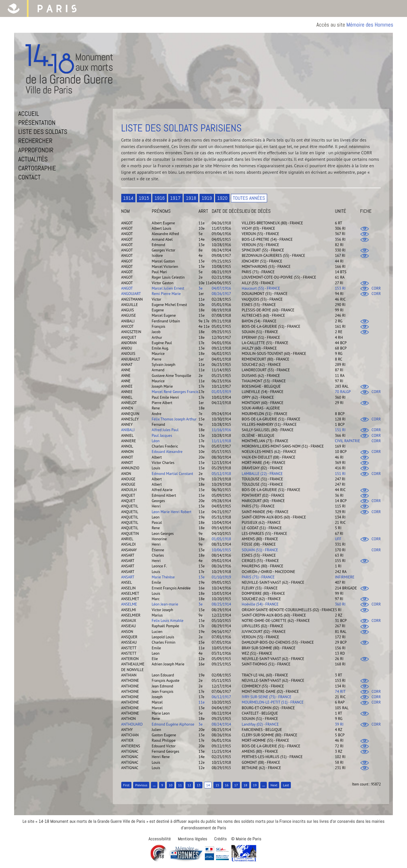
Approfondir (36, 150)
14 (208, 785)
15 (217, 785)
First (126, 785)
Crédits (220, 839)
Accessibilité (160, 839)
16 (227, 785)
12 (189, 785)
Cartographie (37, 168)
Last (286, 785)
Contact (29, 177)
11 (180, 785)
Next (274, 785)
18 (245, 785)
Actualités (33, 159)
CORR (376, 288)
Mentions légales (192, 839)
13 (199, 785)
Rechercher (35, 141)
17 (236, 785)
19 (255, 785)
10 (171, 785)
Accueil (29, 114)
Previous (141, 785)
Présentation (37, 123)
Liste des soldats (43, 132)
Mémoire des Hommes (370, 25)
